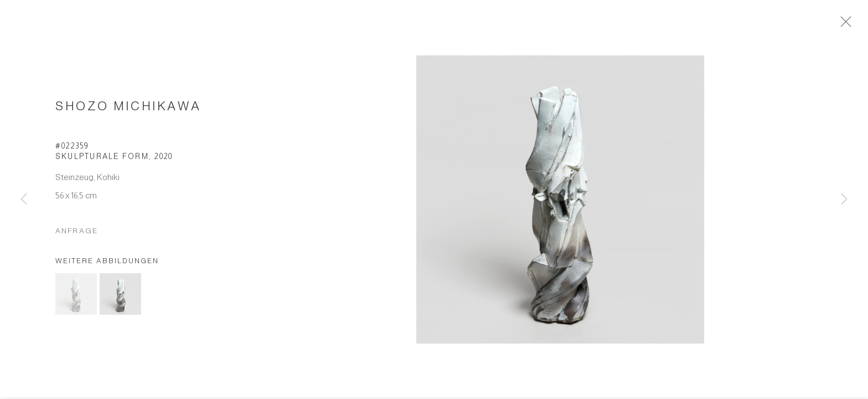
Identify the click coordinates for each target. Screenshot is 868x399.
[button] (76, 297)
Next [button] (844, 199)
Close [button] (847, 25)
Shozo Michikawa (128, 109)
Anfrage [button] (77, 234)
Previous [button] (24, 199)
